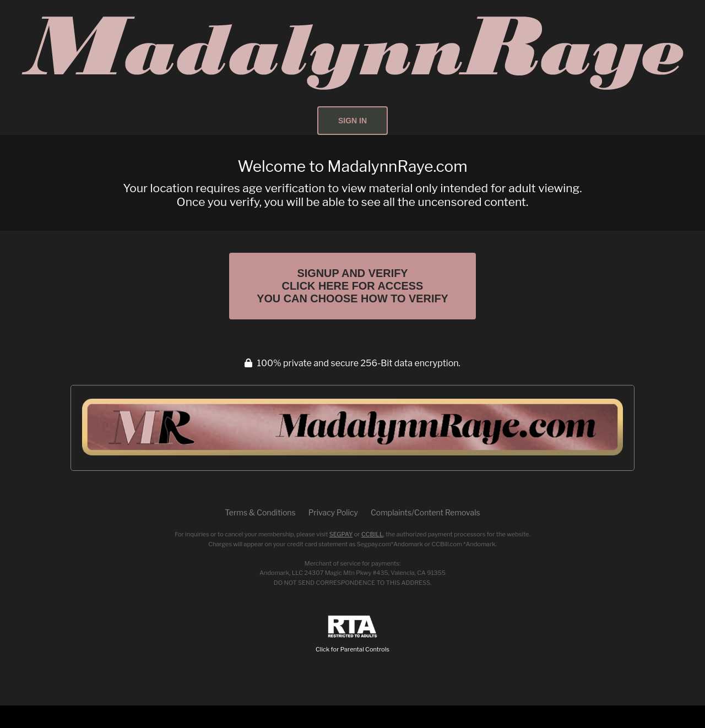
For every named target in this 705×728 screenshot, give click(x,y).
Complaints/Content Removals (425, 535)
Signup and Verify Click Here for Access (352, 297)
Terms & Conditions (260, 535)
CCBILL (372, 557)
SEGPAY (341, 557)
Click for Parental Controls (352, 657)
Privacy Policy (333, 535)
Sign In (352, 121)
